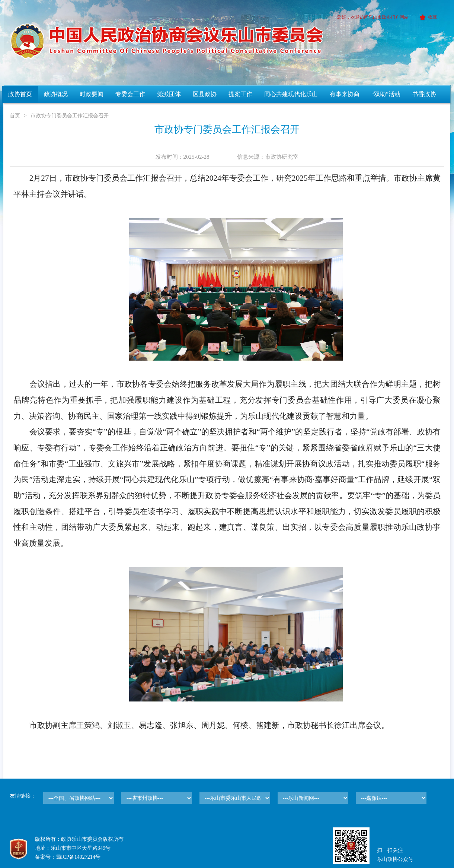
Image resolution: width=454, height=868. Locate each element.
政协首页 (20, 94)
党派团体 (169, 94)
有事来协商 (345, 94)
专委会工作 (130, 94)
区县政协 (205, 94)
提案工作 (240, 94)
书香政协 (424, 94)
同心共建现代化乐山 (291, 94)
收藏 (427, 17)
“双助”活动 (386, 94)
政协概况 (56, 94)
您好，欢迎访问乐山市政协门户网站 (373, 17)
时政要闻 (92, 94)
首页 (15, 116)
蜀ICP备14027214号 (78, 857)
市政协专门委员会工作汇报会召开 (70, 116)
